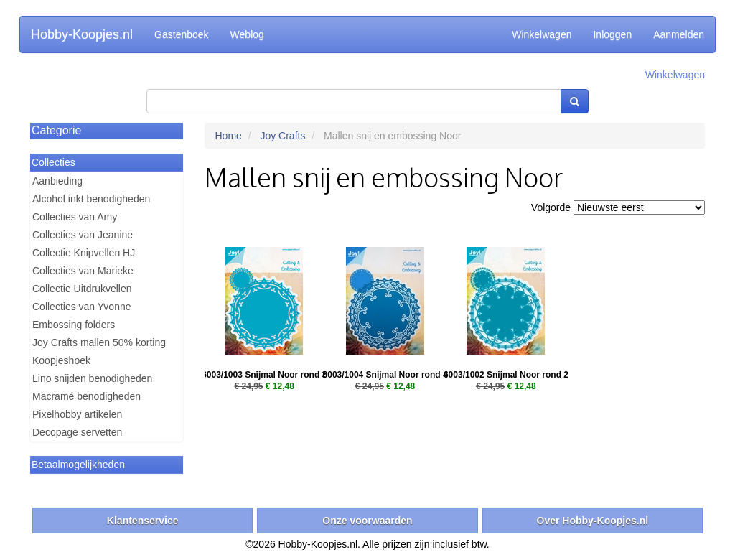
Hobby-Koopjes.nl (82, 34)
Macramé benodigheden (86, 396)
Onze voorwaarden (367, 521)
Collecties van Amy (75, 217)
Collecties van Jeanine (83, 235)
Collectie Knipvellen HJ (84, 253)
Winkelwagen (542, 34)
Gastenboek (182, 34)
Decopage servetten (77, 432)
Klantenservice (143, 521)
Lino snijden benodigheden (92, 378)
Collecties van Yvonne (82, 307)
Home (229, 136)
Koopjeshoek (61, 360)
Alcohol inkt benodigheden (91, 199)
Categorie (56, 130)
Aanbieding (57, 181)
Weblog (247, 34)
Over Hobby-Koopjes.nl (593, 521)
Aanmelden (679, 34)
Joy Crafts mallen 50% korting (99, 342)
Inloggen (612, 34)
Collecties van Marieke (83, 271)
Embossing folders (74, 325)
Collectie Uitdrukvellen (82, 289)
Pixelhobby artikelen (77, 414)
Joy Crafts (282, 136)
